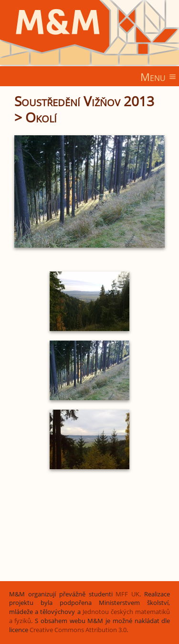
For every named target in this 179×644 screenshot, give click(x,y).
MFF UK (127, 594)
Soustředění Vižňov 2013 (84, 101)
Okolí (41, 117)
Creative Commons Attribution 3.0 (78, 630)
